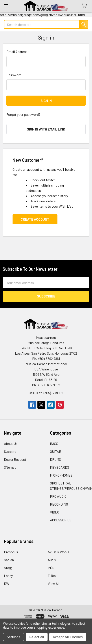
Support (10, 451)
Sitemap (10, 467)
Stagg (8, 568)
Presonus (11, 552)
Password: (15, 75)
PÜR (51, 568)
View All (53, 583)
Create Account (35, 219)
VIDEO (55, 512)
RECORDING (59, 504)
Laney (8, 576)
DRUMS (55, 459)
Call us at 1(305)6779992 (46, 393)
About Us (11, 444)
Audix (52, 560)
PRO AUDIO (58, 496)
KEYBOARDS (60, 467)
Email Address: (18, 52)
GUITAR (56, 451)
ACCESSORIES (61, 520)
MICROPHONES (61, 475)
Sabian (9, 560)
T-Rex (52, 576)
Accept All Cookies (68, 637)
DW (7, 583)
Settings (14, 637)
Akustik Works (59, 552)
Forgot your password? (23, 114)
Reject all (37, 637)
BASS (54, 444)
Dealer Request (15, 459)
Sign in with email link (46, 129)
